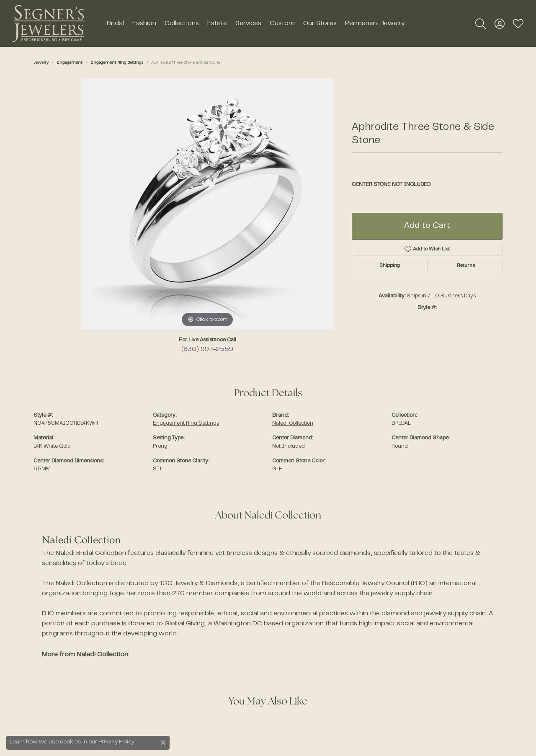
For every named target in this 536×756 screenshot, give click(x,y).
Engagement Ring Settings (117, 63)
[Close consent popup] (163, 743)
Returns (466, 266)
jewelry (41, 63)
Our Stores (320, 23)
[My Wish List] (518, 23)
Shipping (390, 266)
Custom (282, 23)
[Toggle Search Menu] (481, 23)
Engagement (70, 63)
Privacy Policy (116, 742)
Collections (182, 23)
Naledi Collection (293, 423)
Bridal (115, 23)
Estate (217, 23)
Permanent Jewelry (375, 23)
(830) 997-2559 (207, 349)
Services (248, 23)
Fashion (144, 23)
